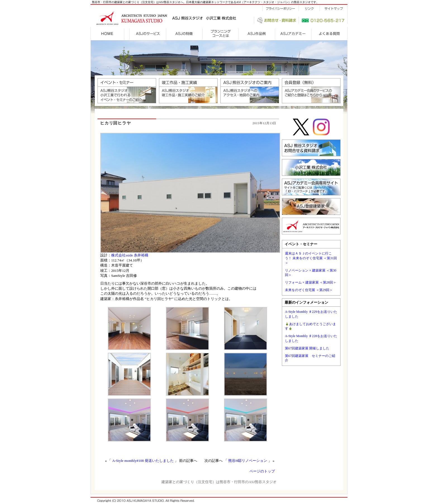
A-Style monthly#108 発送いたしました (143, 461)
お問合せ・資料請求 (276, 20)
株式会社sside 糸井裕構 (130, 255)
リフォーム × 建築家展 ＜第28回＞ (311, 282)
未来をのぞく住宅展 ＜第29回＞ (309, 290)
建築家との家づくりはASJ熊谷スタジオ (149, 17)
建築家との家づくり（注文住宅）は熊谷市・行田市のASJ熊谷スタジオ (219, 482)
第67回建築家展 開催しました (307, 348)
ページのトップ (262, 471)
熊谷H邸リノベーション (248, 461)
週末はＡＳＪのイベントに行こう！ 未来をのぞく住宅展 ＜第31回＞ (311, 258)
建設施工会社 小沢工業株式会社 (221, 18)
